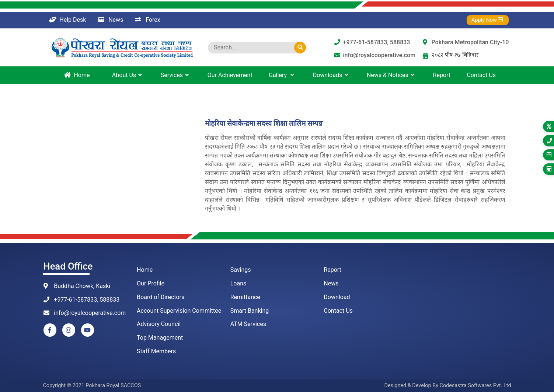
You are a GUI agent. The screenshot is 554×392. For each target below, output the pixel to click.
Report (442, 75)
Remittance (245, 297)
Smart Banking (250, 311)
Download (337, 297)
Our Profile (151, 283)
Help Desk (68, 20)
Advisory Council (159, 324)
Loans (238, 283)
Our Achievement (230, 75)
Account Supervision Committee (179, 311)
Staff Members (156, 351)
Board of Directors (161, 297)
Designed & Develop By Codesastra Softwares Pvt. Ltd (447, 386)
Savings (241, 270)
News (110, 20)
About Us (128, 75)
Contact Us (481, 75)
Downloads (332, 75)
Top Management (160, 338)
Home (77, 75)
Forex (147, 20)
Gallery (283, 75)
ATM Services (248, 324)
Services (176, 75)
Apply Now (485, 20)
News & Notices (392, 75)
